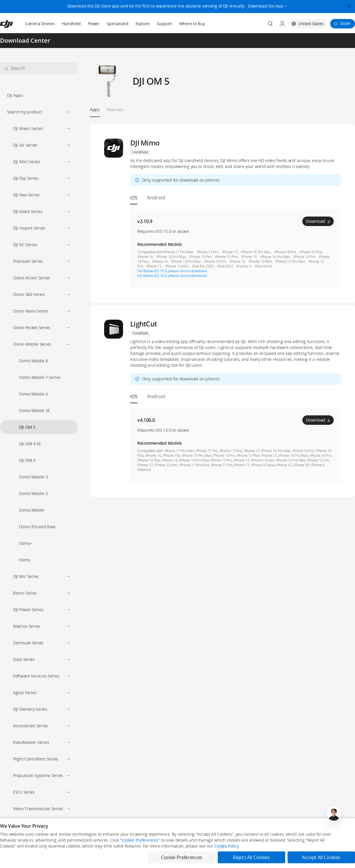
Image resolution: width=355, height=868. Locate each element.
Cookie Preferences (140, 856)
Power (94, 24)
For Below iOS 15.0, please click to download (172, 271)
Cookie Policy (226, 862)
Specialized (118, 24)
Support (164, 24)
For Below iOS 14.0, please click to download (172, 276)
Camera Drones (40, 24)
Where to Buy (192, 24)
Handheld (71, 24)
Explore (143, 24)
